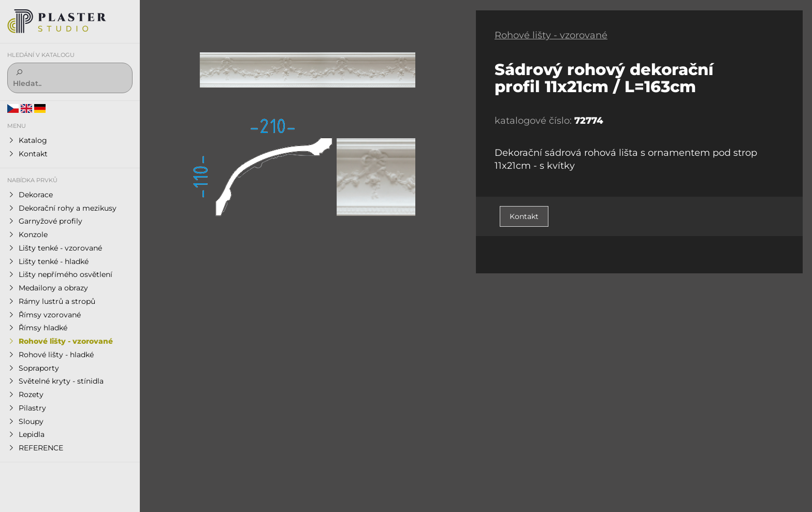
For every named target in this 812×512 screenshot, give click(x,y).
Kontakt (524, 216)
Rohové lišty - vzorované (551, 35)
